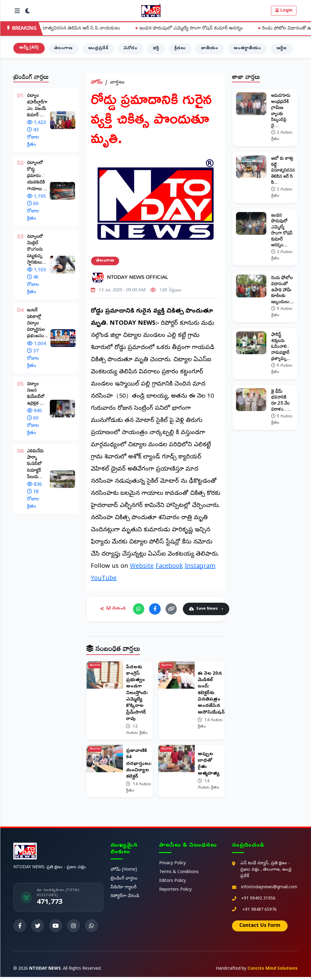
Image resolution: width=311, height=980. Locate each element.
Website (142, 568)
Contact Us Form (260, 929)
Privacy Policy (173, 867)
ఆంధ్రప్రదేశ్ (99, 50)
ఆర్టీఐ (285, 50)
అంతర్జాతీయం (250, 50)
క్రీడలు (182, 50)
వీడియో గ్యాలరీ (123, 891)
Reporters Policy (175, 893)
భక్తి (157, 50)
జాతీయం (212, 50)
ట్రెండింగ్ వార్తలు (124, 882)
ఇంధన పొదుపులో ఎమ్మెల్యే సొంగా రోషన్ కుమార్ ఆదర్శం (209, 29)
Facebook (169, 568)
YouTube (104, 580)
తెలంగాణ (64, 50)
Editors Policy (173, 884)
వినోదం (132, 50)
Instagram (200, 568)
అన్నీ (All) (29, 49)
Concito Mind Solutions (273, 972)
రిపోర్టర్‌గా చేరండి (125, 900)
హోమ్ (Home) (124, 873)
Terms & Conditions (179, 875)
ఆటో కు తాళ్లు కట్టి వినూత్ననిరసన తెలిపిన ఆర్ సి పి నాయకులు (80, 29)
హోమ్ (97, 84)
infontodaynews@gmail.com (269, 891)
